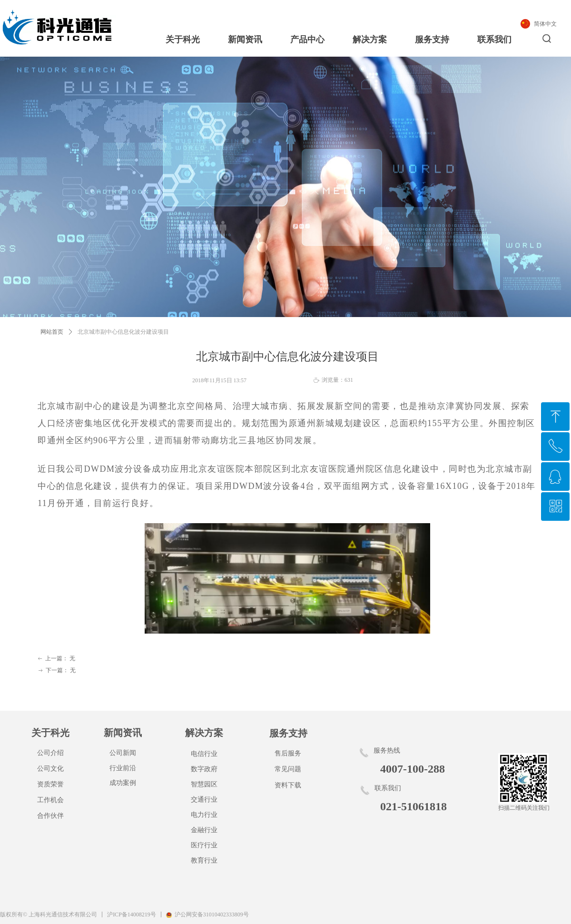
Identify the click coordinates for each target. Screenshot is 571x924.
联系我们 (494, 40)
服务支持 (432, 40)
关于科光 (183, 40)
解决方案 (370, 40)
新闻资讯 (245, 40)
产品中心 (307, 40)
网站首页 (52, 332)
